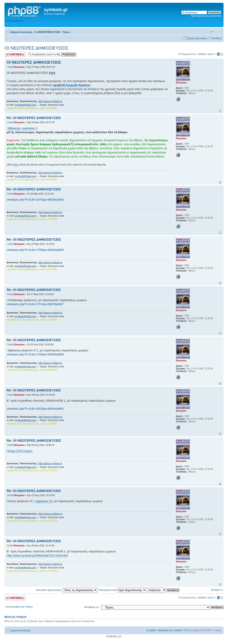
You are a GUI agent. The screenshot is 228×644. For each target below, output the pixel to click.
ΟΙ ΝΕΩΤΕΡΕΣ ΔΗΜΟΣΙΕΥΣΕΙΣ (36, 48)
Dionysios (19, 67)
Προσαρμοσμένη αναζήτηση (206, 16)
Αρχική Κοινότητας (21, 32)
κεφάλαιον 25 (44, 501)
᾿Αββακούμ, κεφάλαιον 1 (22, 128)
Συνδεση (217, 38)
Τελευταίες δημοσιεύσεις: (67, 590)
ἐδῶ (16, 164)
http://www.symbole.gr (50, 101)
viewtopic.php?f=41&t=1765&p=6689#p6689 (35, 354)
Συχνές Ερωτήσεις (197, 38)
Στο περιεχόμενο (14, 21)
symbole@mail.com (25, 105)
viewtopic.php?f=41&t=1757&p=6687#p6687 (35, 304)
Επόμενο (216, 590)
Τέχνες (66, 32)
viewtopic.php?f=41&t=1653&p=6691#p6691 (35, 409)
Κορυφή (220, 111)
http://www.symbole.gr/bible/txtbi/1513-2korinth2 (37, 555)
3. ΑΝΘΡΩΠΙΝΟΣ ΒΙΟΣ (48, 32)
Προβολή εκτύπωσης (211, 31)
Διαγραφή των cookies (170, 630)
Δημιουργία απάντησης (15, 54)
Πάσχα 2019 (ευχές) (20, 451)
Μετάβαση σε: (92, 607)
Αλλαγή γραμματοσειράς (218, 31)
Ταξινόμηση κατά (122, 590)
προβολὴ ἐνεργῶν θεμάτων (71, 85)
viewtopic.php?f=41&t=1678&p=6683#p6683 (35, 200)
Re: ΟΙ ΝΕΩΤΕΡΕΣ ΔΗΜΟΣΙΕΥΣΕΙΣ (34, 118)
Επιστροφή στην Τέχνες (20, 607)
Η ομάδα (151, 630)
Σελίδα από (206, 54)
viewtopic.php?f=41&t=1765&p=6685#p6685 (35, 250)
